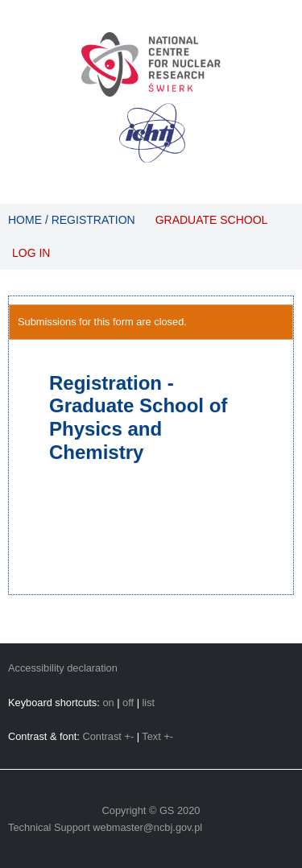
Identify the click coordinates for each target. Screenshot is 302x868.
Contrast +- (108, 736)
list (149, 703)
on (108, 703)
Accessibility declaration (63, 668)
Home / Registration (72, 220)
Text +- (157, 736)
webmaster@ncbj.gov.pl (147, 827)
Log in (31, 253)
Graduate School (212, 220)
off (128, 703)
